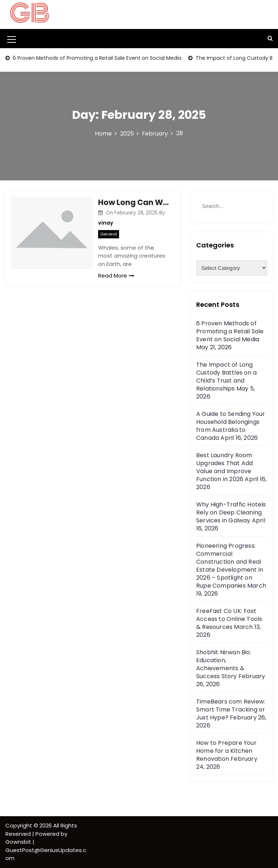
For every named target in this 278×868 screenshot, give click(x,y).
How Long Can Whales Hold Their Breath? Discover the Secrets (134, 202)
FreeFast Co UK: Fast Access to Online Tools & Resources (229, 619)
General (109, 234)
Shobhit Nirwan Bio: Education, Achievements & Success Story (224, 664)
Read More (116, 276)
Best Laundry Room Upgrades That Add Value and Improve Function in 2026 (224, 467)
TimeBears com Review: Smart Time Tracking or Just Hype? (231, 710)
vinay (106, 223)
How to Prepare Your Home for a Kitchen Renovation (226, 751)
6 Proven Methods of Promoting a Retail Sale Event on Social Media (96, 58)
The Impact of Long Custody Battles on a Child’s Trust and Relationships (226, 377)
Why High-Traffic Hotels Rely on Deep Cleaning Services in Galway (231, 512)
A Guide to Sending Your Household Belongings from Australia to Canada (231, 426)
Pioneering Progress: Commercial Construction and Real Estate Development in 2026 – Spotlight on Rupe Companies (230, 566)
